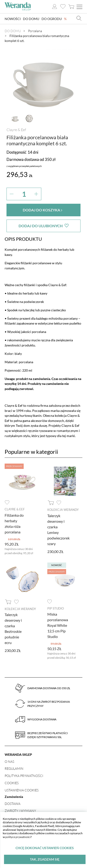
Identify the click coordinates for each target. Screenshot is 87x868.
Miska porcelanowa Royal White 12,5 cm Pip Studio (58, 625)
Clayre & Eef (16, 130)
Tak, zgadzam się (45, 859)
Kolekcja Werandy (63, 510)
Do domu (31, 19)
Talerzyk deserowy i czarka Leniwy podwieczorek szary (58, 530)
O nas (9, 761)
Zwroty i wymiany (20, 811)
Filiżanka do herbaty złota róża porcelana (14, 524)
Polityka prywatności (24, 776)
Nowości (13, 19)
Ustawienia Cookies (22, 790)
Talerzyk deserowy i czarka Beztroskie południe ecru (13, 629)
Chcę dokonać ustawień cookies (45, 848)
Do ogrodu (52, 19)
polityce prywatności (18, 837)
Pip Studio (56, 608)
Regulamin (14, 768)
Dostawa (13, 804)
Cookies (12, 783)
